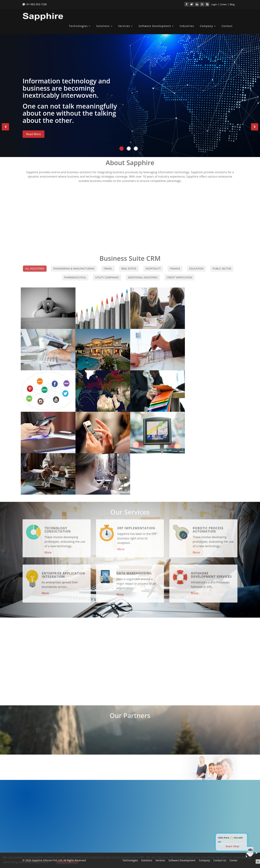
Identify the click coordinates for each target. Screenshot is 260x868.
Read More (33, 134)
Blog (232, 4)
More (48, 549)
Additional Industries (143, 275)
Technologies (80, 26)
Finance (175, 266)
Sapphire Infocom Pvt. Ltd (47, 860)
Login (214, 4)
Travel (108, 266)
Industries (187, 26)
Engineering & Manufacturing (74, 266)
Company (208, 26)
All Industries (35, 266)
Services (126, 26)
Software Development (156, 26)
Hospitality (153, 266)
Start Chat (233, 846)
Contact (227, 26)
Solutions (104, 26)
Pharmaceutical (75, 275)
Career (223, 4)
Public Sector (222, 266)
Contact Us (220, 860)
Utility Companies (107, 275)
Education (196, 266)
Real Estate (129, 266)
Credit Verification (179, 275)
